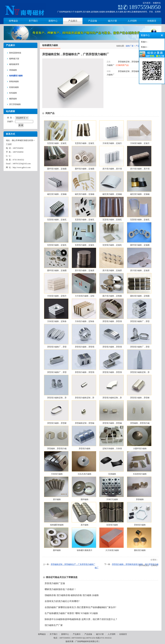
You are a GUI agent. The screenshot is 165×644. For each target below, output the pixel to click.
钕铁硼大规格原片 (85, 550)
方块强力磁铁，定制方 (57, 296)
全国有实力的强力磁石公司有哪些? (62, 601)
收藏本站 (157, 3)
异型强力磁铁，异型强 (112, 321)
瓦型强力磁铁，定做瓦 (57, 143)
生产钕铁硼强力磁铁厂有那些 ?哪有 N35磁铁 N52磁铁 (71, 613)
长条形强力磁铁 (140, 474)
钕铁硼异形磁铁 (57, 525)
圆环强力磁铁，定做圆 (57, 169)
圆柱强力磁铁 (140, 550)
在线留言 (123, 634)
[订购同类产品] (122, 65)
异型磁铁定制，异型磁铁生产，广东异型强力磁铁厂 (73, 564)
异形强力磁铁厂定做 (55, 583)
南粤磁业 (42, 634)
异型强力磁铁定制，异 (140, 372)
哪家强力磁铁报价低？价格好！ (60, 589)
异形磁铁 (140, 499)
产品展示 (77, 634)
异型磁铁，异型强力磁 (140, 423)
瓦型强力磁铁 (112, 525)
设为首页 (147, 3)
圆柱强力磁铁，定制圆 (140, 296)
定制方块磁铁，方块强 (112, 449)
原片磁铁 (57, 499)
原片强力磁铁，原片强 (112, 169)
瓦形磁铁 (112, 474)
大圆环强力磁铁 (140, 449)
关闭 (154, 565)
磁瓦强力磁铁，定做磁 (57, 194)
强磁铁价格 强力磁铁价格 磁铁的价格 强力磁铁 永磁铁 (72, 595)
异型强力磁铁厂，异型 (140, 321)
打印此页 (144, 565)
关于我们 (53, 634)
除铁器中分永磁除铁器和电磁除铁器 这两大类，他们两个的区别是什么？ (81, 619)
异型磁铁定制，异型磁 (85, 423)
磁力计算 (100, 634)
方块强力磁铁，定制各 (57, 321)
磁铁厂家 (130, 46)
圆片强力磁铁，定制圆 (112, 296)
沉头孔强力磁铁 (85, 474)
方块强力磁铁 (57, 474)
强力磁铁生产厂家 (54, 625)
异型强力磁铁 (85, 449)
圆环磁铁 (85, 499)
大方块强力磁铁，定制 (85, 296)
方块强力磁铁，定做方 (112, 143)
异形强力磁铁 (140, 525)
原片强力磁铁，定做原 (85, 270)
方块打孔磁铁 (112, 499)
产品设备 (88, 634)
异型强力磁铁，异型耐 (140, 398)
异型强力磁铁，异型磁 (112, 423)
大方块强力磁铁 (112, 550)
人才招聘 (112, 634)
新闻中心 (65, 634)
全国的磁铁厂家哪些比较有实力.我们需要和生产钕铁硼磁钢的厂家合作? (80, 607)
